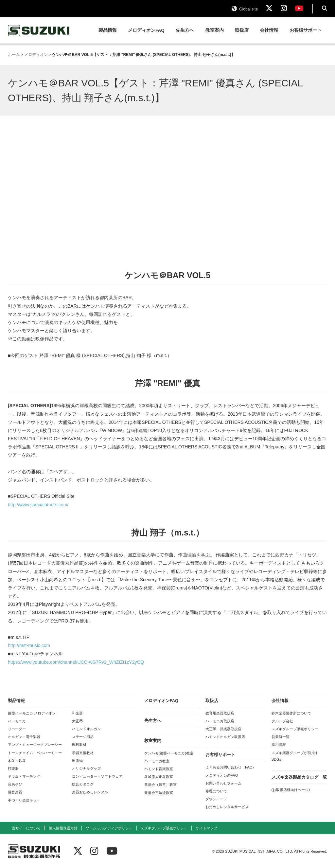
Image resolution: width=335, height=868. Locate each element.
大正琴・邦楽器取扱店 (223, 729)
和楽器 (77, 713)
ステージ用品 (83, 737)
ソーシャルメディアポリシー (109, 828)
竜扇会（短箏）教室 (160, 785)
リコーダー (17, 729)
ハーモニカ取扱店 (220, 721)
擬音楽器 (15, 792)
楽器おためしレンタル (90, 792)
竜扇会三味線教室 (159, 793)
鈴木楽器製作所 (39, 31)
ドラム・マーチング (24, 776)
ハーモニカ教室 (157, 761)
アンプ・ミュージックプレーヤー (35, 745)
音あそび (15, 784)
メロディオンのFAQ (222, 775)
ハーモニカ (17, 721)
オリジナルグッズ (86, 769)
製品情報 (108, 30)
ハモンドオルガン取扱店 (225, 737)
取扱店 (242, 30)
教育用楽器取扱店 (220, 713)
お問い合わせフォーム (223, 783)
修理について (216, 791)
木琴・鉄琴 (17, 761)
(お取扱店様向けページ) (291, 790)
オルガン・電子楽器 (24, 737)
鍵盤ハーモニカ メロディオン (32, 713)
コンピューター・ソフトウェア (97, 776)
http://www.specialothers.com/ (38, 505)
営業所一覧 (281, 737)
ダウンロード (216, 799)
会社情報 (269, 30)
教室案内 (215, 30)
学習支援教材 (83, 753)
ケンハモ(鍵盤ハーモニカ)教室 (169, 753)
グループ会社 (282, 721)
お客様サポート (306, 30)
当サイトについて (26, 828)
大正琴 (77, 721)
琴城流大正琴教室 (159, 777)
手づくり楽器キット (24, 800)
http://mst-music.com (29, 645)
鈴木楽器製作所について (291, 713)
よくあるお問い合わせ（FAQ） (231, 767)
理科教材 (79, 745)
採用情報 (279, 745)
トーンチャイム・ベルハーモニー (35, 753)
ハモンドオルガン (86, 729)
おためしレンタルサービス (227, 807)
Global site (245, 9)
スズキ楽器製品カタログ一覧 (299, 777)
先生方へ (185, 30)
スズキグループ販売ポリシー (295, 729)
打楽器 (13, 769)
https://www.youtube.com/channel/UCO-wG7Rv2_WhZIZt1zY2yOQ (76, 662)
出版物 (77, 761)
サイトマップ (206, 828)
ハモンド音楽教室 (159, 769)
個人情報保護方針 (63, 828)
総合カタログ (83, 784)
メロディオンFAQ (146, 30)
